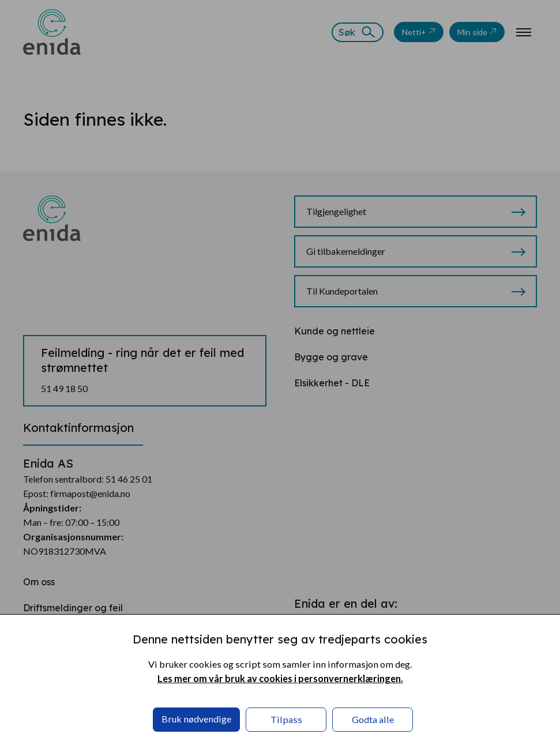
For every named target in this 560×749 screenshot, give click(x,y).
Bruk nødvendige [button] (196, 719)
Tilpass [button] (286, 719)
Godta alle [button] (373, 719)
